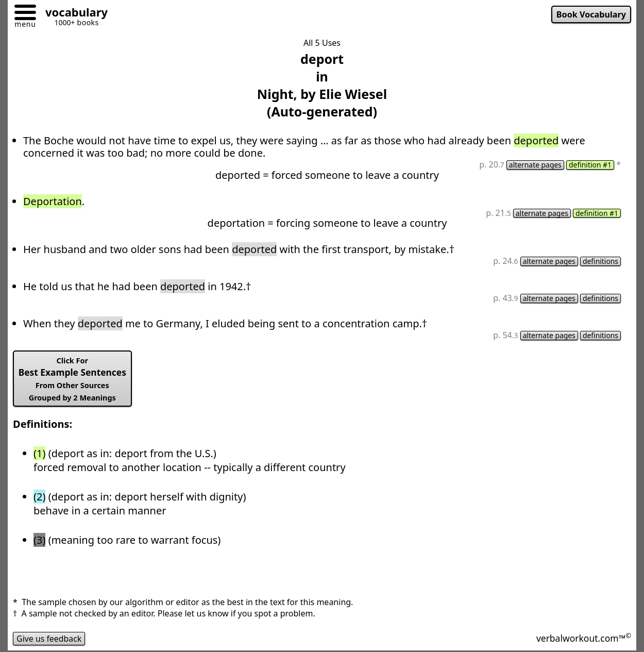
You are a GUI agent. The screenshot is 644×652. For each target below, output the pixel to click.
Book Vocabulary (591, 14)
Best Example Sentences (73, 379)
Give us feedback (49, 639)
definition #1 (590, 165)
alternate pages (535, 165)
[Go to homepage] (73, 14)
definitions (600, 262)
